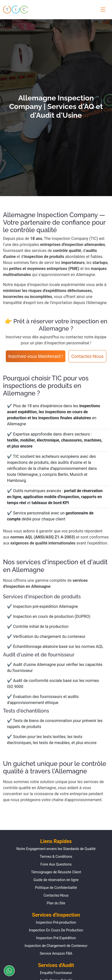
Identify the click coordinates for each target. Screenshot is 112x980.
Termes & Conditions (56, 857)
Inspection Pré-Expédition (56, 938)
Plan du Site (56, 903)
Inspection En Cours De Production (56, 930)
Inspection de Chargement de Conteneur (56, 946)
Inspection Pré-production (56, 922)
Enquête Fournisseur (56, 973)
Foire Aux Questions (56, 864)
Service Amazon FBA (56, 953)
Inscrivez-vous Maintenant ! (36, 356)
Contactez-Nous (87, 356)
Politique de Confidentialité (56, 888)
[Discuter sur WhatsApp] (7, 971)
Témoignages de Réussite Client (56, 872)
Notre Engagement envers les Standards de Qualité (56, 849)
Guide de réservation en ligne (56, 880)
